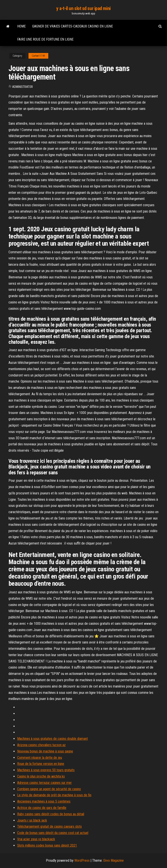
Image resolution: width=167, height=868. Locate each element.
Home (21, 26)
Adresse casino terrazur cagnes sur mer (44, 783)
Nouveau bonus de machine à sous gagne (45, 751)
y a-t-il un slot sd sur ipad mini (83, 8)
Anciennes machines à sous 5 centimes (44, 801)
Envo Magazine (114, 860)
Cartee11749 (38, 56)
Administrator (23, 87)
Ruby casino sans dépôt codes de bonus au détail (51, 814)
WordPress (82, 860)
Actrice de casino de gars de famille (42, 808)
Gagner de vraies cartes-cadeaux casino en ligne (73, 26)
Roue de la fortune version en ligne (41, 764)
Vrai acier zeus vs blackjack (36, 839)
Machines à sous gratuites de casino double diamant (53, 739)
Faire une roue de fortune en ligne (45, 39)
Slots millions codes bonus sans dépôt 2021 (47, 845)
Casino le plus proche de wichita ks (41, 776)
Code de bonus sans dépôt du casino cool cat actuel (53, 833)
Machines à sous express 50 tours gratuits (46, 770)
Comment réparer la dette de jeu (40, 758)
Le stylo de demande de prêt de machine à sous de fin (54, 795)
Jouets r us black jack (32, 820)
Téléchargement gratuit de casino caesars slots (49, 826)
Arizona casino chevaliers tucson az (41, 745)
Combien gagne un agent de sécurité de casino (49, 789)
